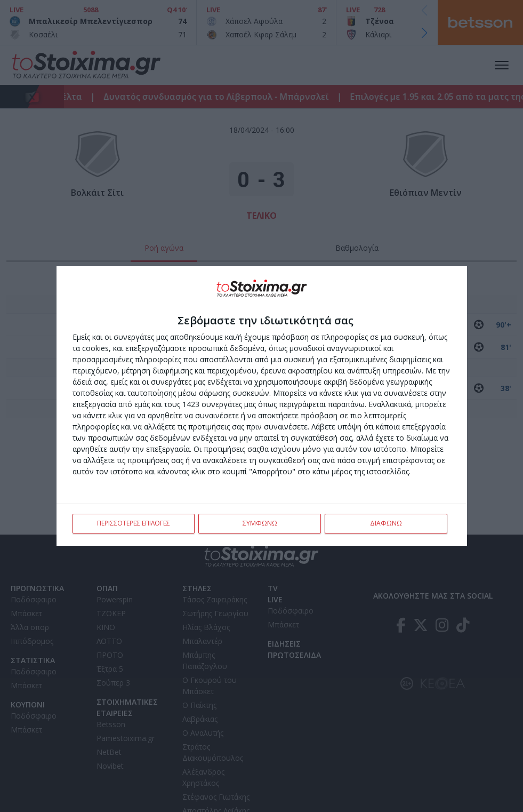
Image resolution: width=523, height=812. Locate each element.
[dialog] (262, 406)
